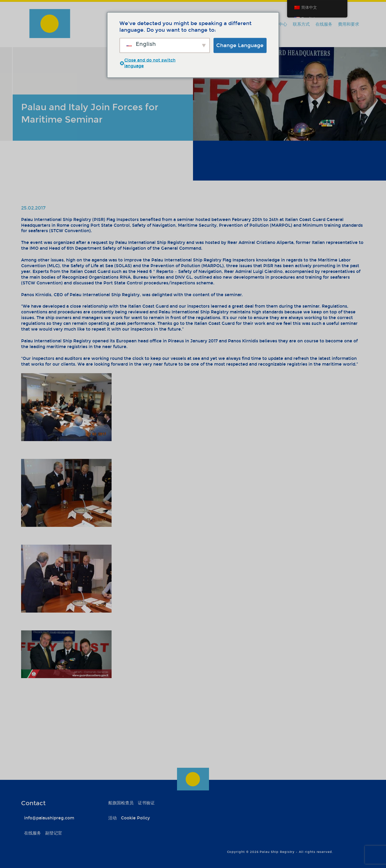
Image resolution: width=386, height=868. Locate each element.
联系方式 (301, 24)
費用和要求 (349, 24)
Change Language (240, 45)
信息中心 (279, 24)
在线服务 (324, 24)
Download (224, 161)
